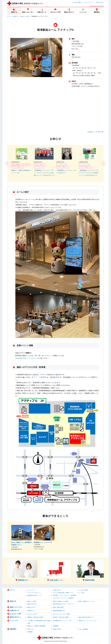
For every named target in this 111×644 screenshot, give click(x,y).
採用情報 (30, 632)
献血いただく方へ (16, 607)
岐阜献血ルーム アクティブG (43, 542)
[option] (22, 161)
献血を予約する (32, 604)
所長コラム (31, 629)
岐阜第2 (82, 377)
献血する (16, 16)
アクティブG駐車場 (40, 377)
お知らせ (27, 165)
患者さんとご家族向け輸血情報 (36, 626)
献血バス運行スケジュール (86, 601)
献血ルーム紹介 (25, 16)
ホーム (9, 16)
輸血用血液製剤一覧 (59, 611)
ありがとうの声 (16, 614)
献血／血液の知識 (58, 607)
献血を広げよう (16, 617)
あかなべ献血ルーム (17, 165)
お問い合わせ (100, 2)
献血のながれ (31, 607)
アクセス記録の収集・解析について (63, 593)
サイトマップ (88, 2)
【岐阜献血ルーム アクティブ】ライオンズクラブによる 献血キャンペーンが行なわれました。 (89, 173)
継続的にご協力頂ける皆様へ (36, 617)
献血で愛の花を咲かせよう (86, 617)
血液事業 (56, 626)
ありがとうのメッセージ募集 (61, 614)
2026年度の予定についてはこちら (27, 358)
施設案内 (13, 629)
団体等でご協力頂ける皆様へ (61, 617)
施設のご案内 (57, 629)
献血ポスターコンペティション (88, 621)
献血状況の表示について (34, 595)
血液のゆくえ (15, 610)
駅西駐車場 (55, 377)
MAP (74, 49)
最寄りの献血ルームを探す (61, 601)
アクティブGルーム (17, 167)
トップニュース (39, 167)
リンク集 (81, 593)
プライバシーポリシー (34, 593)
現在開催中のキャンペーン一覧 (62, 621)
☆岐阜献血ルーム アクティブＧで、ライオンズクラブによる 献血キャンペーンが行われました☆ (44, 173)
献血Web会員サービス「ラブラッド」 (64, 604)
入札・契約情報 (83, 629)
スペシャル (14, 620)
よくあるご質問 (76, 2)
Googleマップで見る (94, 132)
